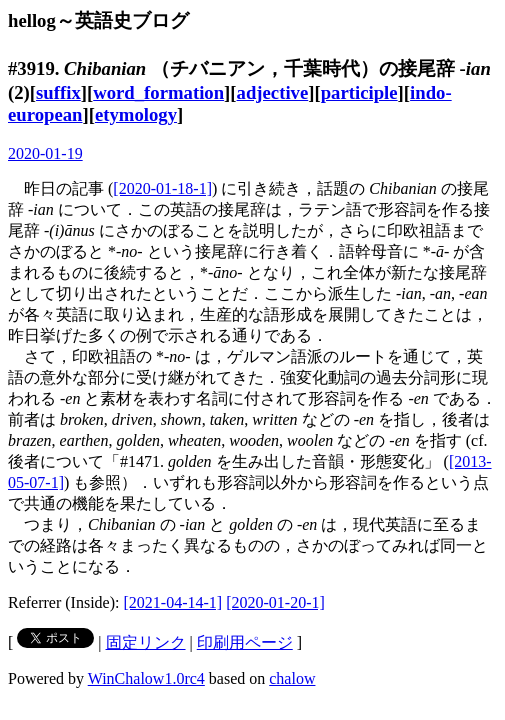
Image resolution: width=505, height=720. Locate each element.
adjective (273, 92)
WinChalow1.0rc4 (146, 678)
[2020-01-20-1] (275, 602)
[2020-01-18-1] (162, 188)
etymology (136, 114)
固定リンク (146, 642)
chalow (292, 678)
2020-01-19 (45, 153)
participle (359, 92)
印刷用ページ (245, 642)
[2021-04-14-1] (173, 602)
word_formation (158, 92)
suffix (58, 92)
